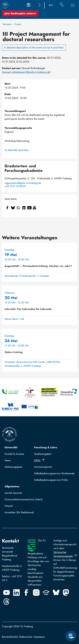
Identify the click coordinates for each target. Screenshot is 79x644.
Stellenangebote (13, 467)
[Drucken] (34, 208)
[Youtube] (7, 593)
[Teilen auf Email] (29, 208)
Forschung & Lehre (46, 447)
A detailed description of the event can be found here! (34, 48)
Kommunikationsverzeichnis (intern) (23, 499)
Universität (11, 447)
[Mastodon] (66, 593)
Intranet (9, 506)
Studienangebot (43, 454)
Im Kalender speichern (17, 150)
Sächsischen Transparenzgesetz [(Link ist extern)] (65, 554)
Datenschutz (26, 637)
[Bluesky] (56, 593)
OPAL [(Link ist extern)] (39, 460)
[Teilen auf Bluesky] (13, 208)
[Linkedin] (16, 593)
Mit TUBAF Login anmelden (21, 513)
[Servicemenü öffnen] (71, 636)
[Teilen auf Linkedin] (24, 208)
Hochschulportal (43, 467)
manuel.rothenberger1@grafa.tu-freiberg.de (26, 72)
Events (18, 24)
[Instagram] (36, 593)
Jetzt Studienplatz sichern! (20, 13)
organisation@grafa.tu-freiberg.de (23, 183)
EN (51, 5)
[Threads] (7, 602)
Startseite (7, 24)
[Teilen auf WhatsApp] (18, 208)
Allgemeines (12, 486)
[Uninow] (46, 593)
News (8, 460)
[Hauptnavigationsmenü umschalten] (73, 5)
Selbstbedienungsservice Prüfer (51, 480)
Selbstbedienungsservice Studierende (54, 473)
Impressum (39, 637)
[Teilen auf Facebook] (7, 208)
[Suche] (62, 5)
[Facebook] (26, 593)
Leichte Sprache (13, 493)
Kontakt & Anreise (14, 454)
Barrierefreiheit (10, 637)
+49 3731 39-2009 (15, 186)
